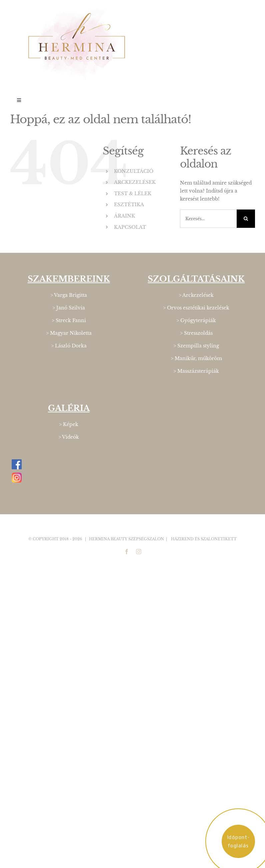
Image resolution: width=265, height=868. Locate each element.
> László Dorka (69, 346)
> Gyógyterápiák (196, 320)
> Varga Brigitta (69, 295)
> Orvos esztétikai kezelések (196, 308)
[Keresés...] (208, 219)
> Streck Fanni (69, 320)
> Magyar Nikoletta (69, 333)
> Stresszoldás (196, 333)
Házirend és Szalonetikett (204, 539)
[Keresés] (246, 219)
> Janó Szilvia (69, 308)
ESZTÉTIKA (129, 205)
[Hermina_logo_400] (77, 9)
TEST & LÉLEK (133, 194)
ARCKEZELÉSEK (135, 182)
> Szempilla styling (196, 346)
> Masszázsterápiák (196, 371)
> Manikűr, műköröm (196, 358)
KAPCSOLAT (130, 227)
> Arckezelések (196, 295)
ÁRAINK (124, 216)
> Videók (69, 437)
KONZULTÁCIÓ (134, 171)
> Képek (69, 424)
